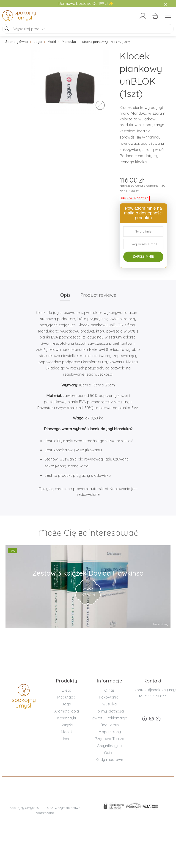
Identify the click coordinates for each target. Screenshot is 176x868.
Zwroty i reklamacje (110, 718)
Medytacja (67, 697)
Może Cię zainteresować (88, 533)
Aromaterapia (67, 711)
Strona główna (17, 42)
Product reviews (98, 295)
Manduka (69, 42)
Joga (38, 42)
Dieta (66, 690)
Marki (52, 42)
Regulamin (110, 725)
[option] (70, 82)
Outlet (109, 753)
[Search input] (93, 29)
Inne (67, 739)
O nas (109, 690)
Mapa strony (110, 732)
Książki (67, 725)
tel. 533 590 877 (153, 696)
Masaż (67, 732)
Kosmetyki (66, 718)
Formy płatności (110, 711)
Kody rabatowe (109, 759)
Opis (65, 295)
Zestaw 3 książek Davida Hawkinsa (88, 573)
